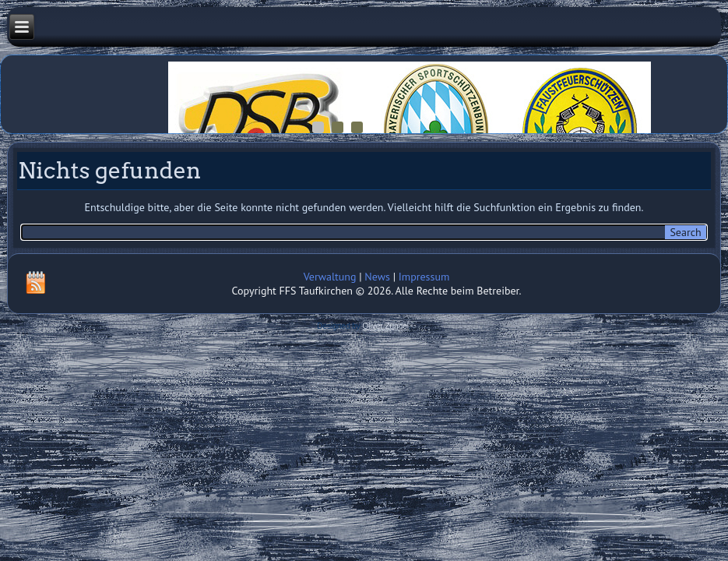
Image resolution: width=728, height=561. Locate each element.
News (377, 277)
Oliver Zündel (386, 326)
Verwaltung (330, 277)
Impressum (424, 277)
